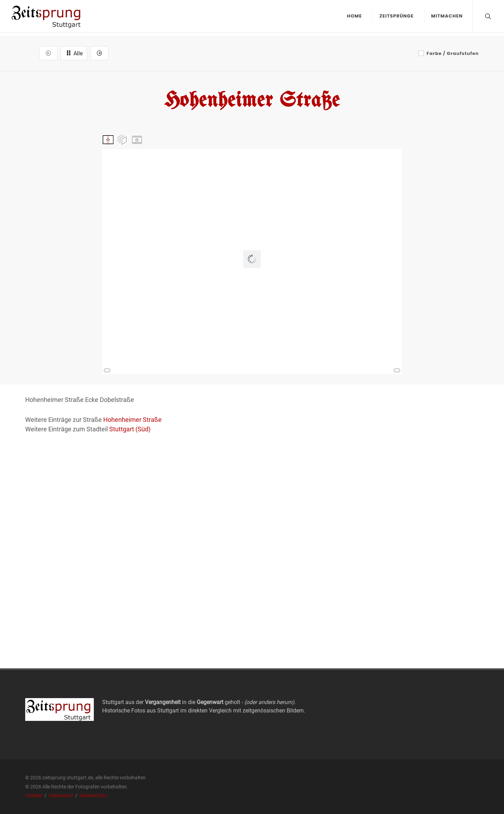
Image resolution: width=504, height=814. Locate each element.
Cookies (34, 795)
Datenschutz (93, 795)
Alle (74, 53)
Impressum (61, 795)
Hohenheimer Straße (132, 420)
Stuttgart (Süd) (130, 429)
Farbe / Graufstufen (453, 53)
